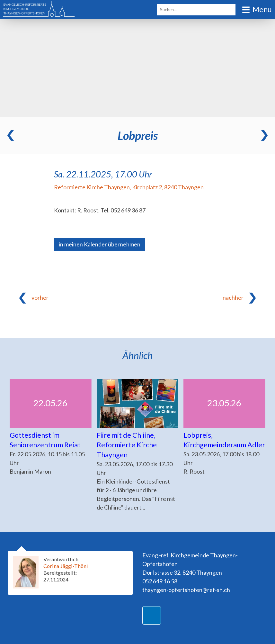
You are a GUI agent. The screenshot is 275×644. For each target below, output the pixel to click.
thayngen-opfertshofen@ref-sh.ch (186, 590)
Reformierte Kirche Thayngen (129, 187)
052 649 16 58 (160, 581)
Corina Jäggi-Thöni (66, 566)
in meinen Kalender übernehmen (100, 244)
